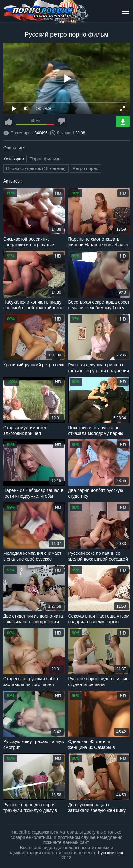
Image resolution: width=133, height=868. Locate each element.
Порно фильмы (45, 159)
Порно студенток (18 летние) (36, 168)
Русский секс (111, 853)
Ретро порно (86, 168)
